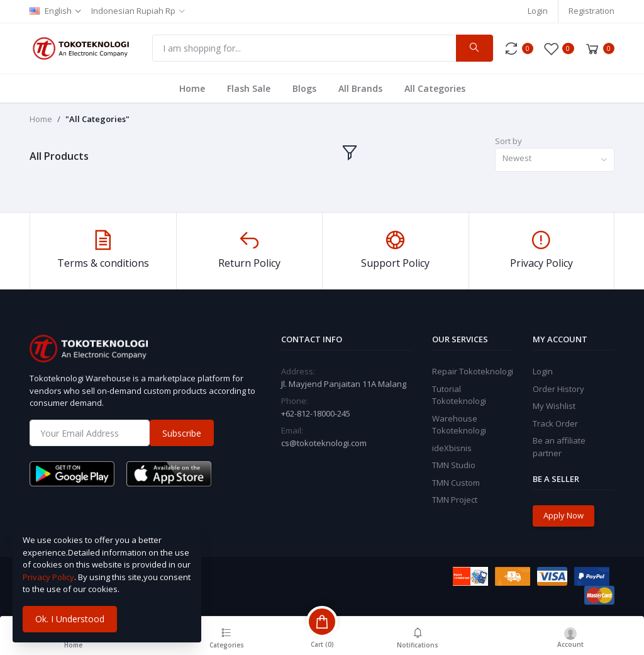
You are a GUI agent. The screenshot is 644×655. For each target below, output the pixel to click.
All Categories (435, 88)
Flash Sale (249, 88)
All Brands (360, 88)
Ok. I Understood (70, 619)
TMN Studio (454, 465)
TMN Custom (456, 483)
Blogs (304, 88)
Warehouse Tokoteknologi (459, 425)
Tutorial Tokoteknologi (459, 395)
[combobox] (555, 160)
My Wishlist (554, 406)
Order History (558, 389)
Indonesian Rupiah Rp (133, 11)
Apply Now (563, 515)
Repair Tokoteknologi (473, 371)
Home (192, 88)
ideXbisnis (452, 448)
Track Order (555, 423)
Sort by (508, 141)
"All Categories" (97, 119)
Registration (591, 11)
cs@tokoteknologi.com (324, 443)
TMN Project (455, 500)
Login (538, 11)
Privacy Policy (48, 577)
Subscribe (182, 433)
